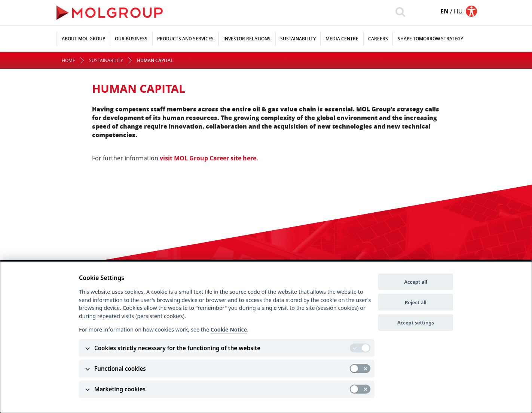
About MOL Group (83, 39)
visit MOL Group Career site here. (209, 158)
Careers (378, 39)
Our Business (131, 39)
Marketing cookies (120, 389)
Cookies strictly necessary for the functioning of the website (177, 348)
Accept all (416, 282)
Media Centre (342, 39)
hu (458, 11)
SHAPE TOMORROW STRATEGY (430, 39)
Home (68, 60)
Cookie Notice (229, 329)
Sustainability (298, 39)
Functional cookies (120, 369)
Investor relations (247, 39)
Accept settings (416, 323)
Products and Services (185, 39)
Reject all (416, 302)
